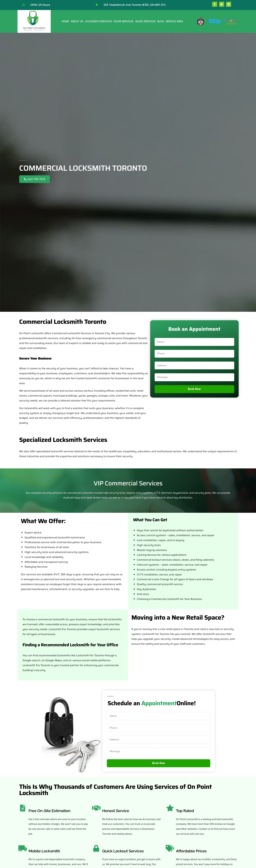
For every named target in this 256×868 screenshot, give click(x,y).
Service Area (174, 21)
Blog (161, 21)
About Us (77, 21)
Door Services (124, 21)
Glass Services (145, 21)
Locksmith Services (98, 21)
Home (65, 21)
